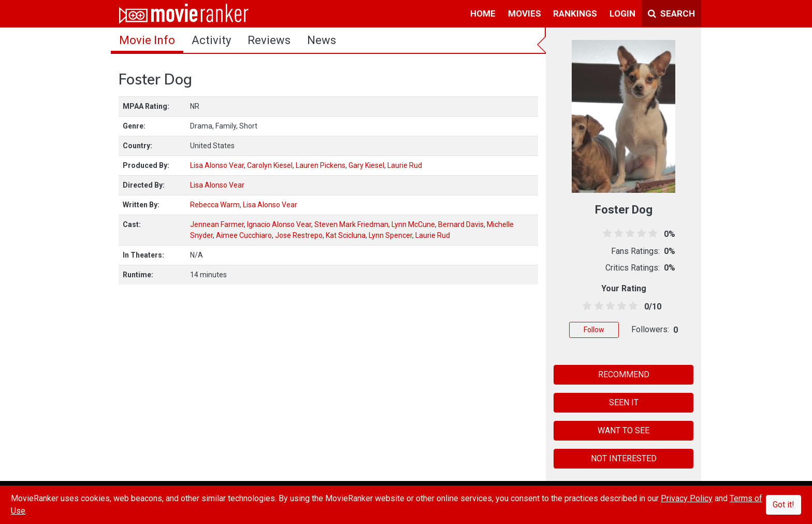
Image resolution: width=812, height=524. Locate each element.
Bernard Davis (461, 224)
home (483, 13)
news (322, 40)
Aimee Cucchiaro (244, 235)
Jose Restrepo (299, 235)
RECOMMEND (624, 374)
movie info (147, 40)
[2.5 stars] (608, 306)
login (622, 13)
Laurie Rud (405, 165)
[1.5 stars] (597, 306)
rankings (575, 13)
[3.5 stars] (620, 306)
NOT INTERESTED (624, 458)
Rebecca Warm (215, 205)
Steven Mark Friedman (351, 224)
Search (671, 13)
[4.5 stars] (632, 306)
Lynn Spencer (390, 235)
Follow (594, 330)
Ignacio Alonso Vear (279, 224)
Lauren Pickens (321, 165)
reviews (269, 40)
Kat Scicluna (346, 235)
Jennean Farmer (217, 224)
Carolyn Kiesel (270, 165)
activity (211, 40)
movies (525, 13)
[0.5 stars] (585, 306)
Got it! (784, 505)
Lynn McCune (413, 224)
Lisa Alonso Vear (217, 165)
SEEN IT (624, 402)
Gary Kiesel (366, 165)
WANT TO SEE (624, 430)
